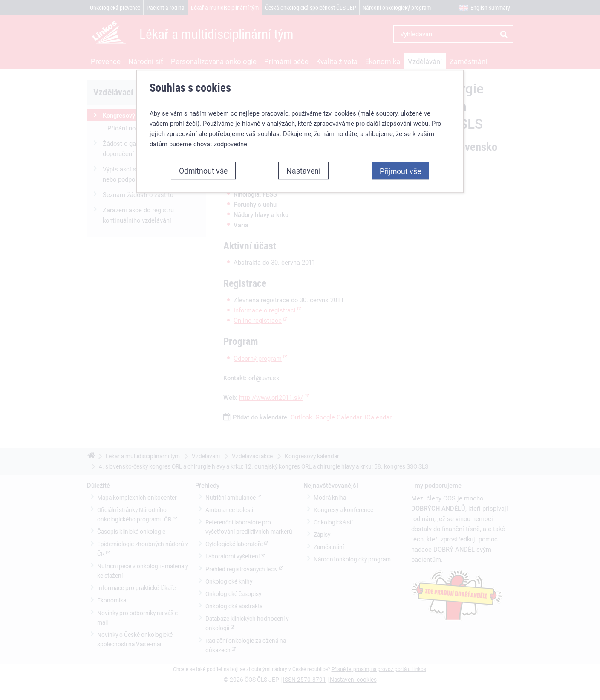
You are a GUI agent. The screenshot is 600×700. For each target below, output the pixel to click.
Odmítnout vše (203, 171)
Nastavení (303, 171)
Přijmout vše (400, 171)
